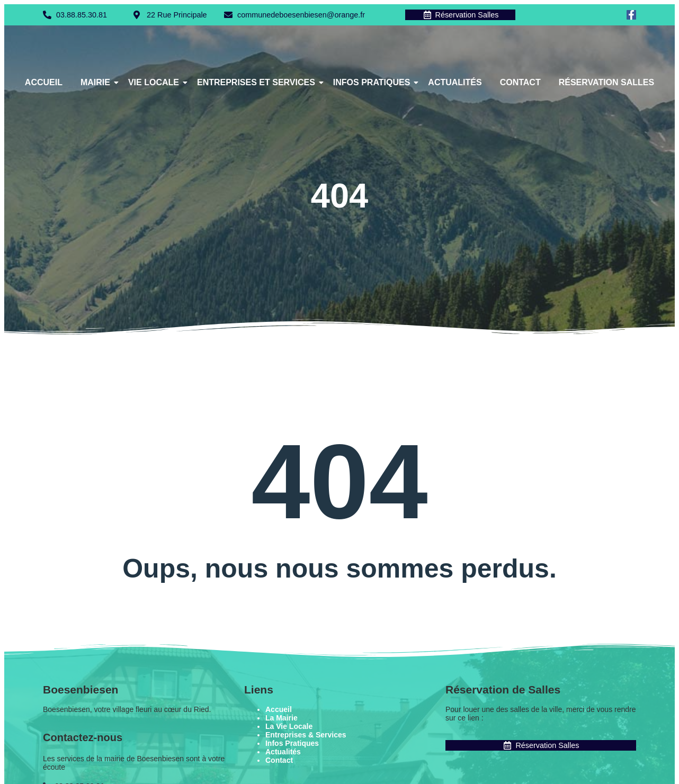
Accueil (44, 83)
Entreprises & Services (306, 736)
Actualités (455, 83)
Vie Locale (155, 83)
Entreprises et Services (258, 83)
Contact (520, 83)
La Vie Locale (289, 727)
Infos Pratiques (374, 83)
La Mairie (282, 719)
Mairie (97, 83)
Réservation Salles (606, 83)
